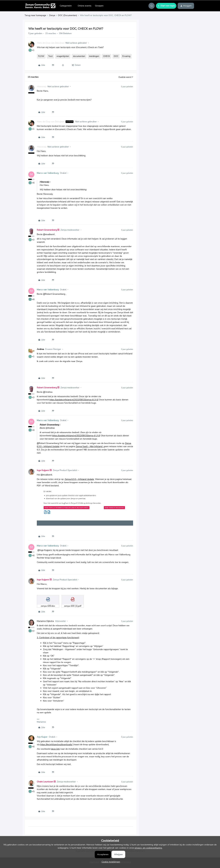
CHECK (106, 56)
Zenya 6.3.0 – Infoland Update (79, 479)
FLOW (41, 56)
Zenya (52, 15)
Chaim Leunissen (45, 782)
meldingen (94, 56)
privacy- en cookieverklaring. (148, 848)
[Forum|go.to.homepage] (40, 6)
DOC (116, 56)
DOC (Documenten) (68, 15)
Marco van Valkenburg (48, 173)
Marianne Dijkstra (45, 621)
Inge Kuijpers (43, 470)
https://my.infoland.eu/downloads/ (56, 745)
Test (50, 56)
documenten (79, 56)
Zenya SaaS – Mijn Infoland (90, 446)
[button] (166, 6)
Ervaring (126, 56)
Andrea (40, 349)
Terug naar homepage (35, 15)
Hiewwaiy (42, 86)
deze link (55, 749)
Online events (85, 6)
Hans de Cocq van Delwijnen (51, 43)
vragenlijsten (63, 56)
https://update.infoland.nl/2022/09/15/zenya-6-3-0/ (74, 400)
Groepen (99, 6)
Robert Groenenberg (47, 230)
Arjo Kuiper (42, 737)
